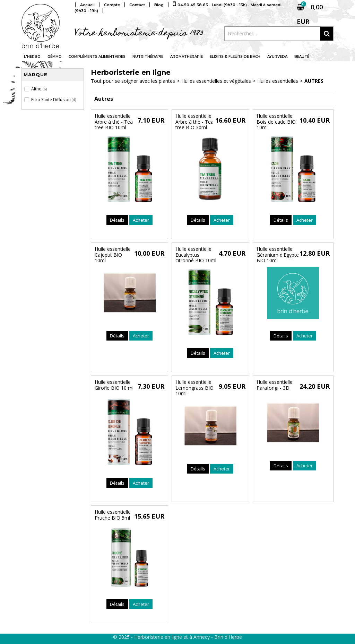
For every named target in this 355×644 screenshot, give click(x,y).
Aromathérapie (187, 57)
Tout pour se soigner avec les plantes (133, 81)
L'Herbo (32, 57)
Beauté (302, 57)
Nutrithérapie (148, 57)
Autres (314, 81)
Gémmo (55, 57)
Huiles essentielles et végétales (216, 81)
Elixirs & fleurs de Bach (235, 57)
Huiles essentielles (278, 81)
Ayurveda (277, 57)
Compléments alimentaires (97, 57)
